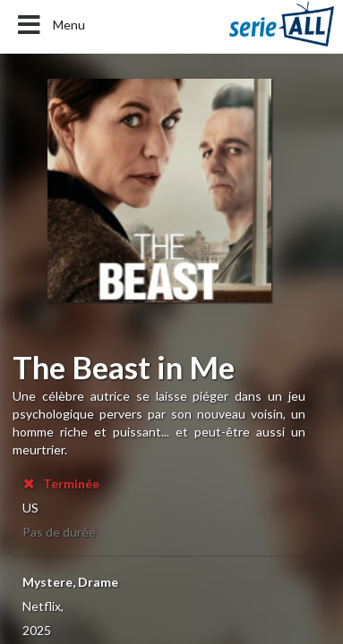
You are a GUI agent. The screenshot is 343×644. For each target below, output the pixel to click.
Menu (50, 25)
